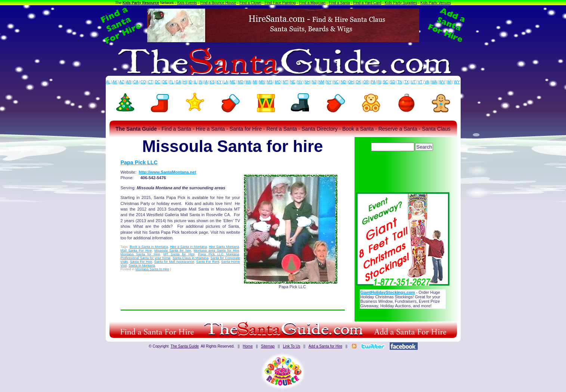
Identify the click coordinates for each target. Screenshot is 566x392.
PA (373, 82)
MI (255, 82)
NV (300, 82)
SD (393, 82)
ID (190, 82)
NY (329, 82)
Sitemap (268, 346)
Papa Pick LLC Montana (219, 254)
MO (278, 82)
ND (343, 82)
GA (178, 82)
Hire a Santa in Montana (188, 247)
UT (413, 82)
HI (185, 82)
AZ (122, 82)
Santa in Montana (142, 265)
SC (386, 82)
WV (442, 82)
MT (285, 82)
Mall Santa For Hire (136, 251)
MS (270, 82)
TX (407, 82)
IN (201, 82)
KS (212, 82)
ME (233, 82)
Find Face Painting (280, 3)
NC (336, 82)
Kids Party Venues (436, 3)
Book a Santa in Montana (149, 247)
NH (307, 82)
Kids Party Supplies (401, 3)
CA (136, 82)
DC (158, 82)
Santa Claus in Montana (191, 258)
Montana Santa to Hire (152, 269)
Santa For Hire (141, 262)
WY (457, 82)
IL (195, 82)
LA (226, 82)
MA (248, 82)
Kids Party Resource (141, 3)
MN (262, 82)
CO (143, 82)
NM (321, 82)
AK (115, 82)
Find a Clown (250, 3)
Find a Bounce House (218, 3)
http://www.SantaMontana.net (167, 172)
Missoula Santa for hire (173, 251)
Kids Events (187, 3)
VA (427, 82)
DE (165, 82)
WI (449, 82)
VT (420, 82)
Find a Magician (312, 3)
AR (129, 82)
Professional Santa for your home (146, 258)
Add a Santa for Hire (326, 346)
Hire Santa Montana (224, 247)
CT (150, 82)
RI (379, 82)
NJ (314, 82)
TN (400, 82)
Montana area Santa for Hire (216, 251)
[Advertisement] (403, 174)
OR (366, 82)
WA (434, 82)
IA (206, 82)
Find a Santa (339, 3)
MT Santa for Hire (179, 254)
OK (358, 82)
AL (108, 82)
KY (219, 82)
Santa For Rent (208, 262)
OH (351, 82)
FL (171, 82)
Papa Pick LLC (139, 162)
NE (293, 82)
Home (248, 346)
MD (241, 82)
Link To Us (292, 346)
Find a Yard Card (367, 3)
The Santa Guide (185, 346)
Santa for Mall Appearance (174, 262)
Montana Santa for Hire (140, 254)
